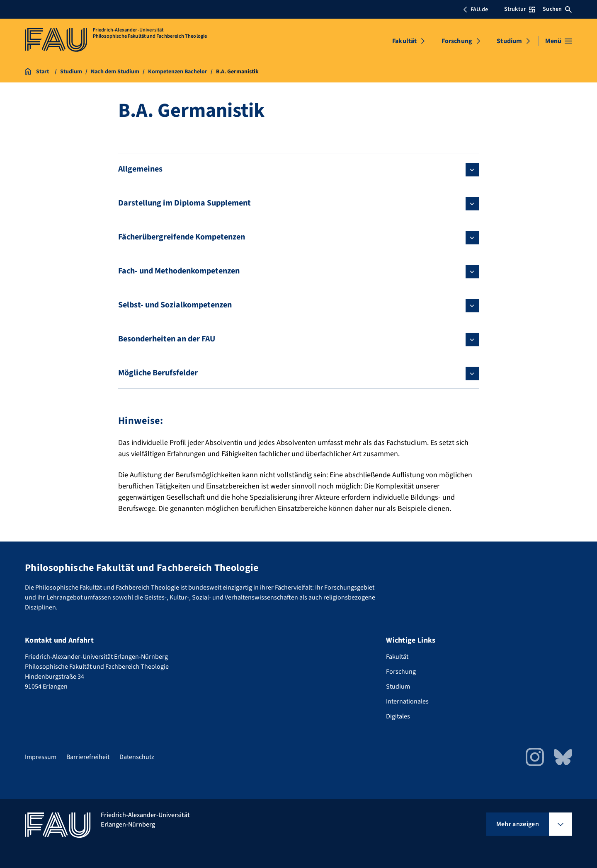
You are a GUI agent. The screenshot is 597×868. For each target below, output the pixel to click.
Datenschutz (137, 757)
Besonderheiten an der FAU (167, 339)
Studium (509, 41)
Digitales (398, 716)
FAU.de (476, 10)
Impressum (41, 757)
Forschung (457, 41)
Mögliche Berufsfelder (158, 373)
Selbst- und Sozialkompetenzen (175, 305)
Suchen (557, 9)
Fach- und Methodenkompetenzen (179, 271)
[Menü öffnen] (559, 41)
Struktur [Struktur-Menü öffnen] (519, 9)
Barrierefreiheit (88, 757)
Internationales (407, 701)
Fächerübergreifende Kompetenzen (182, 237)
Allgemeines (140, 169)
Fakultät (404, 41)
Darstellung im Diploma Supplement (184, 203)
